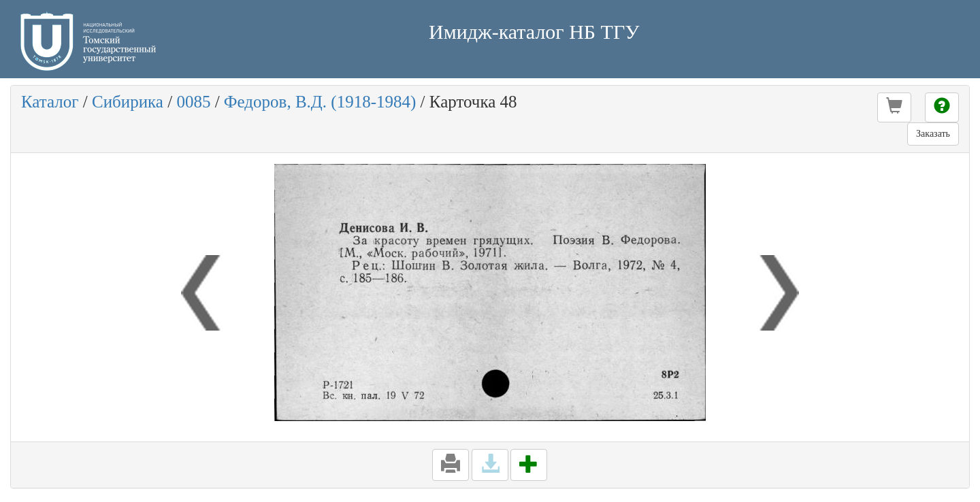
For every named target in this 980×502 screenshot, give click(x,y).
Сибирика (128, 102)
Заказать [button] (933, 134)
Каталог (50, 102)
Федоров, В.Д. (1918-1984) (320, 102)
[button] (894, 107)
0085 (193, 102)
